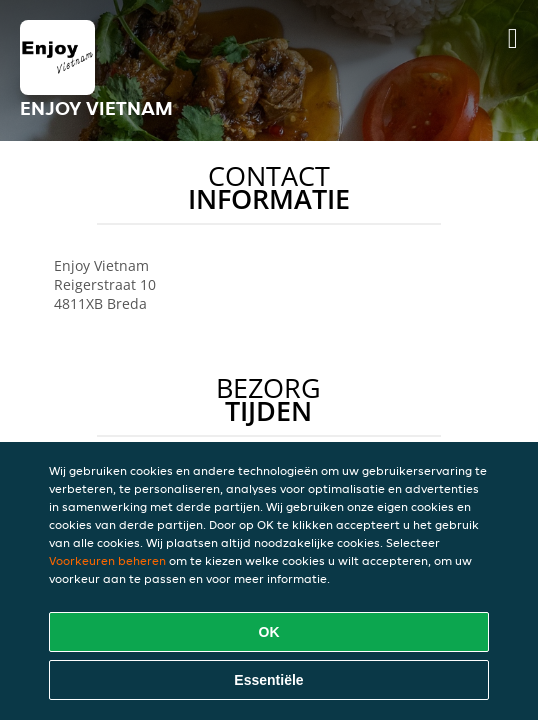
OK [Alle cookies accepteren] (269, 632)
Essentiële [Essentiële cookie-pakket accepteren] (268, 680)
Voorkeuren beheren (107, 560)
